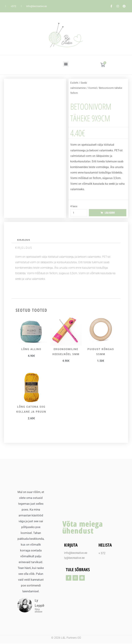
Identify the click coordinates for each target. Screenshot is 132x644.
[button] (66, 64)
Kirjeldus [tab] (24, 240)
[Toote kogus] (79, 213)
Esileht (74, 83)
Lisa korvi (110, 213)
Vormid (92, 88)
